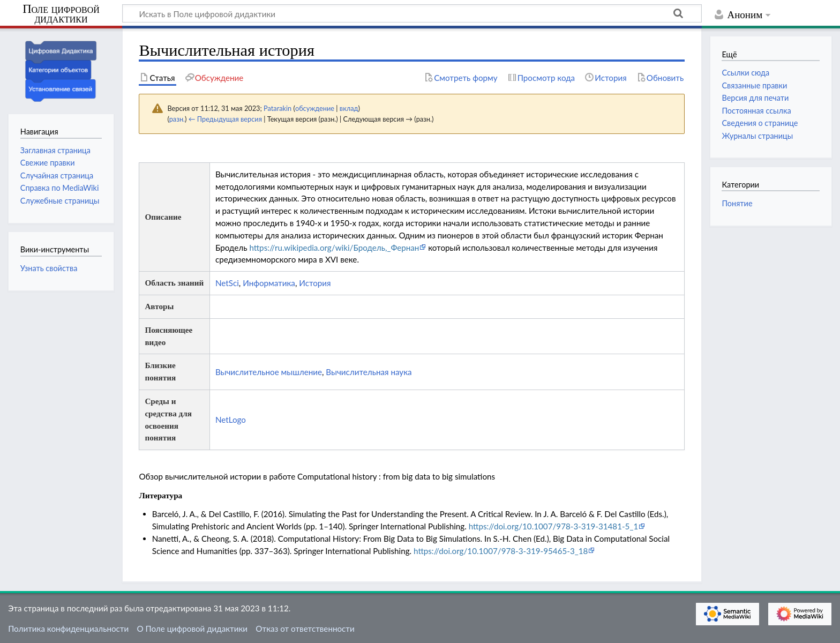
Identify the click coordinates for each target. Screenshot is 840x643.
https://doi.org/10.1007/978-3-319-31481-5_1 (554, 526)
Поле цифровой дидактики (61, 14)
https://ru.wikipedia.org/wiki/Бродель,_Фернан (334, 248)
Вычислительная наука (369, 372)
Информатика (269, 283)
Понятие (737, 203)
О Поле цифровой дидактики (192, 629)
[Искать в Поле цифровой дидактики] (412, 13)
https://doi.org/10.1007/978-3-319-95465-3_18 (501, 551)
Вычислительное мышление (269, 372)
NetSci (227, 283)
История (315, 283)
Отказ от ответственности (305, 629)
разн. (177, 119)
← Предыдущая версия (225, 119)
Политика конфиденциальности (68, 629)
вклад (349, 108)
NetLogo (231, 420)
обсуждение (315, 108)
